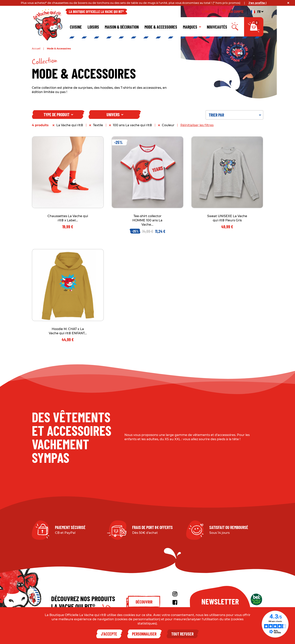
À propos (208, 12)
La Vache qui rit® (70, 125)
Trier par (235, 115)
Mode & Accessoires (161, 27)
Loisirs (93, 27)
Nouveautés (217, 27)
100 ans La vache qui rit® (132, 125)
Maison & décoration (122, 27)
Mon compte (233, 12)
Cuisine (76, 27)
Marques (192, 27)
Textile (98, 125)
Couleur (168, 125)
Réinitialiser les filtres (197, 125)
